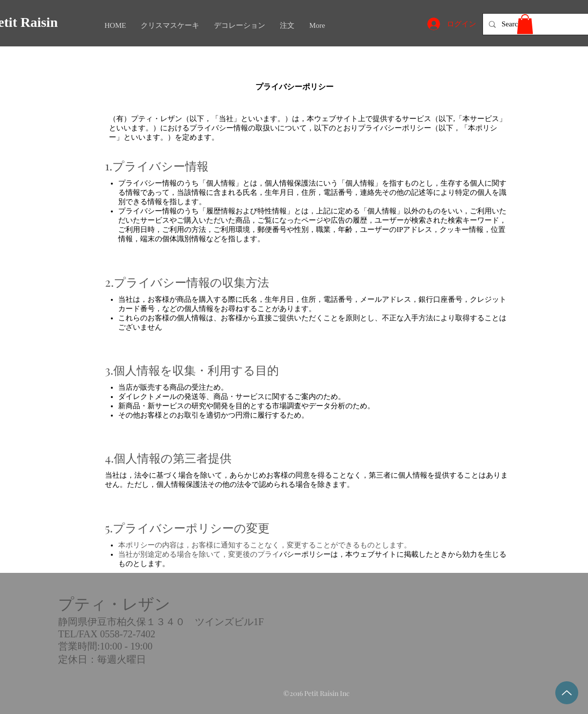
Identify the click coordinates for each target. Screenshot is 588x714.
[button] (525, 24)
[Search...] (536, 24)
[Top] (567, 693)
